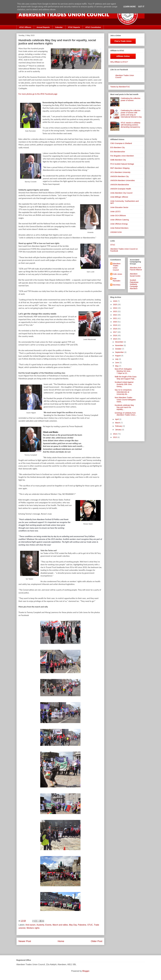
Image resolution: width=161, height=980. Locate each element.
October (118, 349)
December (119, 342)
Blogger (86, 971)
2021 (115, 318)
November (119, 345)
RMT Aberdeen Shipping (120, 168)
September (120, 352)
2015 (115, 339)
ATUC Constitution (93, 27)
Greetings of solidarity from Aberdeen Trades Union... (126, 414)
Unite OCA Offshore (118, 216)
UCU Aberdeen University (120, 172)
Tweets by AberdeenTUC (120, 87)
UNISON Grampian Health (121, 189)
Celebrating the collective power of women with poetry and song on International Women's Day (131, 114)
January (118, 430)
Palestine (82, 925)
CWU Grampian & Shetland (121, 143)
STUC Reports (74, 27)
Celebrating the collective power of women (131, 99)
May (117, 366)
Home (61, 941)
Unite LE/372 (115, 212)
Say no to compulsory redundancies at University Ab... (123, 392)
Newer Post (25, 941)
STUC (90, 925)
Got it (141, 7)
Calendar (59, 27)
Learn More (129, 7)
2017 (115, 332)
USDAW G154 (116, 232)
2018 (115, 329)
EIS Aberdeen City (117, 147)
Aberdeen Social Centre (135, 275)
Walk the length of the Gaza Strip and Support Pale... (126, 378)
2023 (115, 311)
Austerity (40, 925)
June (117, 363)
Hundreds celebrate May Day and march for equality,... (124, 407)
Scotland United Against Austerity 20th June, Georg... (124, 384)
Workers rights (33, 928)
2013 (115, 437)
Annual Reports (43, 27)
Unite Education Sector (119, 207)
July (117, 359)
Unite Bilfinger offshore (119, 197)
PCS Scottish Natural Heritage (122, 164)
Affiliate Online (123, 56)
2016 (115, 335)
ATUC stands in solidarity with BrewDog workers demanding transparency (131, 125)
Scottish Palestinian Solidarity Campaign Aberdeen (134, 284)
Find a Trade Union (123, 41)
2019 (115, 325)
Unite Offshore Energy (119, 224)
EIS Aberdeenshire (118, 152)
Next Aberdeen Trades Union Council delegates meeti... (125, 400)
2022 (115, 315)
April (117, 419)
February (119, 426)
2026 (115, 301)
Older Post (97, 941)
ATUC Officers (25, 27)
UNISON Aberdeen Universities (123, 180)
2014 (115, 434)
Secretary (117, 285)
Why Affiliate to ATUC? (119, 62)
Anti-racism (30, 925)
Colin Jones (117, 274)
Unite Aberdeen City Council (121, 193)
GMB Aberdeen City (118, 160)
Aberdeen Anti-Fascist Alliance (136, 269)
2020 (115, 322)
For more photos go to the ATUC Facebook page (38, 94)
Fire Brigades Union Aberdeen (122, 156)
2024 (115, 308)
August (118, 356)
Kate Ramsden (117, 280)
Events (48, 925)
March (118, 423)
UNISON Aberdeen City (119, 176)
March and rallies (60, 925)
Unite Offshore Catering (120, 220)
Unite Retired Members (119, 228)
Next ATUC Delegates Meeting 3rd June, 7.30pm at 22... (123, 371)
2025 (115, 305)
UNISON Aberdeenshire (120, 185)
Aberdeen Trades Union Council (117, 267)
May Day (73, 925)
